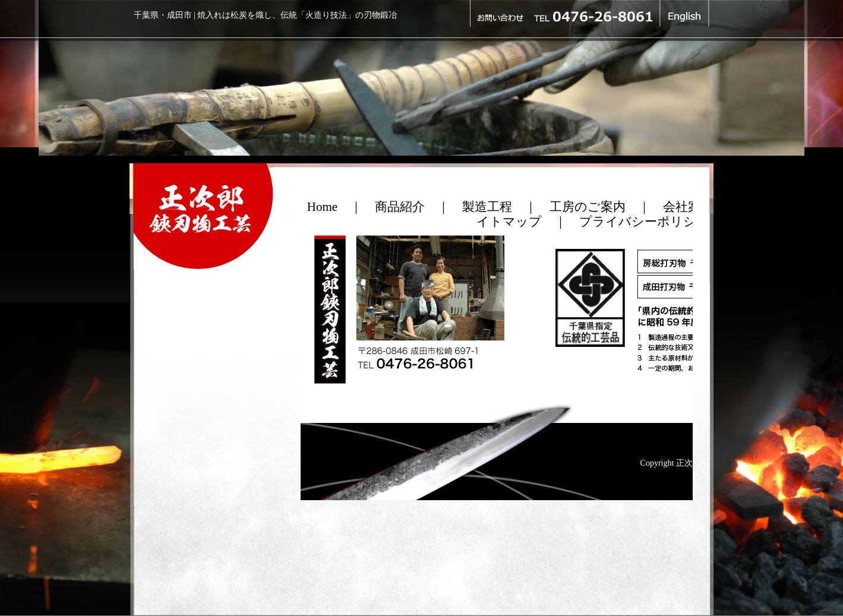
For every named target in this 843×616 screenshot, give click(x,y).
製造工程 (487, 207)
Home (322, 207)
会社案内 (688, 207)
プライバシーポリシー (644, 222)
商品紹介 (400, 207)
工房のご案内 (588, 207)
